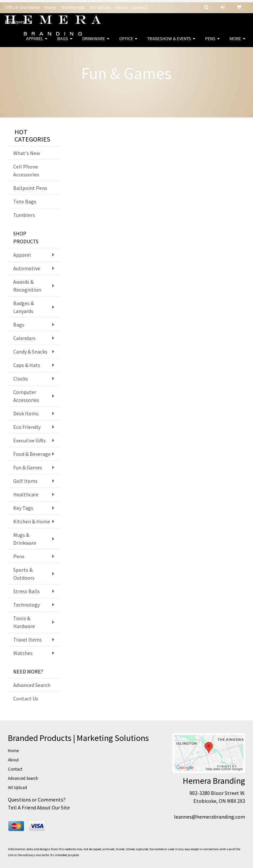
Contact (140, 7)
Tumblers (24, 215)
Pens (212, 43)
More (238, 43)
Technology (27, 605)
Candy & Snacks (30, 352)
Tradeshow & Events (171, 43)
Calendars (24, 338)
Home (50, 7)
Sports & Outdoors (24, 574)
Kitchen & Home (32, 521)
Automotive (27, 268)
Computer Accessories (26, 396)
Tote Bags (25, 201)
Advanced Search (32, 685)
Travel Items (28, 640)
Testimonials (73, 7)
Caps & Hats (27, 365)
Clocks (21, 379)
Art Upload (100, 7)
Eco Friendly (27, 427)
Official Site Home (22, 7)
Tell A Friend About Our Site (39, 807)
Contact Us (26, 698)
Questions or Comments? (37, 800)
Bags (65, 43)
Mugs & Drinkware (25, 539)
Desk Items (26, 413)
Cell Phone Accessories (26, 171)
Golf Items (25, 481)
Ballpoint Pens (30, 188)
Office (128, 43)
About (121, 7)
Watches (23, 653)
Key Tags (23, 508)
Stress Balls (27, 591)
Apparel (37, 43)
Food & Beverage (32, 454)
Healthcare (26, 494)
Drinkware (96, 43)
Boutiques (15, 22)
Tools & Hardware (24, 622)
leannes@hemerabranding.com (210, 817)
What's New (27, 153)
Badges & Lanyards (24, 307)
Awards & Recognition (27, 286)
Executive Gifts (29, 440)
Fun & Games (28, 467)
